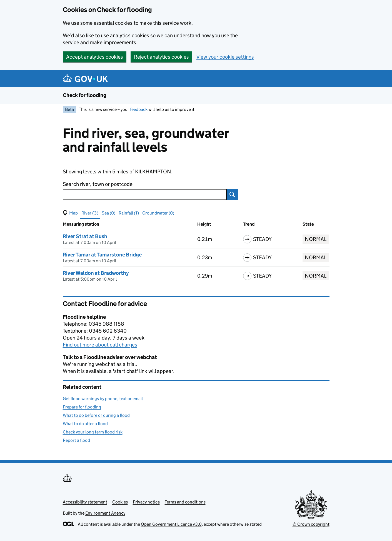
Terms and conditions (185, 502)
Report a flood (76, 440)
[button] (70, 213)
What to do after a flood (85, 424)
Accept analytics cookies (95, 57)
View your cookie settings (225, 57)
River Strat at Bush (85, 236)
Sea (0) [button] (108, 213)
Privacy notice (146, 502)
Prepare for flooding (82, 407)
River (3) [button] (90, 213)
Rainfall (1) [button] (129, 213)
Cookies (120, 502)
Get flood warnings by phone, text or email (103, 399)
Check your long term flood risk (93, 432)
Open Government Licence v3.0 (171, 524)
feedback (139, 109)
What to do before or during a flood (96, 415)
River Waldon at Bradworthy (96, 273)
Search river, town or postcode (98, 184)
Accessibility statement (85, 502)
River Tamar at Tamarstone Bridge (102, 255)
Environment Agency (105, 513)
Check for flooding (85, 95)
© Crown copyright (311, 524)
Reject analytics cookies (161, 57)
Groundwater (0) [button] (158, 213)
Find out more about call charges (100, 345)
